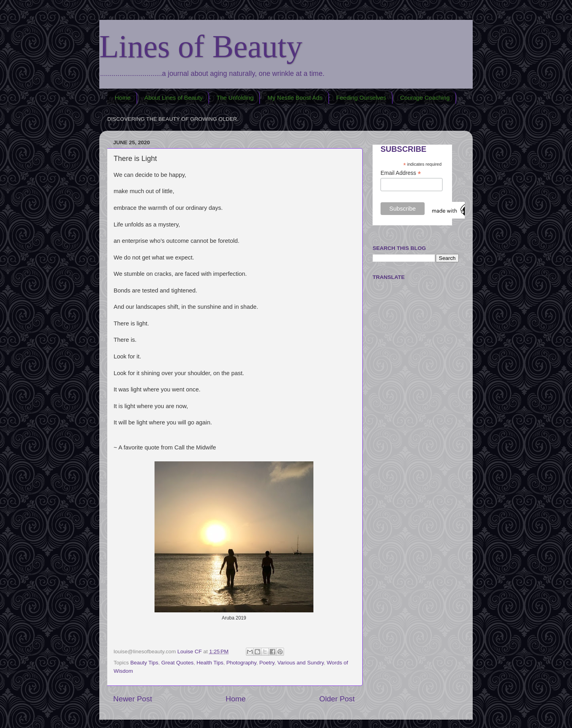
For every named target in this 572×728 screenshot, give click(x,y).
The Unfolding (235, 98)
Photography (242, 663)
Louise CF (190, 652)
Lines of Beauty (201, 46)
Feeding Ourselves (361, 98)
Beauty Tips (144, 663)
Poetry (267, 663)
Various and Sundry (300, 663)
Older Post (337, 699)
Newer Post (133, 699)
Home (123, 98)
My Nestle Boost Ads (295, 98)
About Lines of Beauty (174, 98)
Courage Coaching (425, 98)
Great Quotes (177, 663)
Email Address (401, 173)
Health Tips (210, 663)
